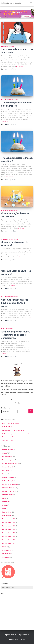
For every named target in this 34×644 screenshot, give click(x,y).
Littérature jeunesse (8, 46)
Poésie (4, 509)
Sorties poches (7, 550)
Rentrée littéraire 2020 (9, 543)
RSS (23, 639)
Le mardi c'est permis (9, 477)
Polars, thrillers (7, 512)
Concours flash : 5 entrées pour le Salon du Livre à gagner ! (15, 303)
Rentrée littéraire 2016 (9, 529)
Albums (5, 453)
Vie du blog (6, 557)
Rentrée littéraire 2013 (9, 519)
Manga (4, 498)
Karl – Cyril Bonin (7, 427)
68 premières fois (8, 450)
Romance (5, 547)
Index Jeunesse (10, 635)
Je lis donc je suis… (8, 440)
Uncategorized (7, 554)
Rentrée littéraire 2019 (9, 540)
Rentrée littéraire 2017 (9, 533)
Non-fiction (6, 502)
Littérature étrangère (8, 488)
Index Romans (24, 635)
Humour (5, 474)
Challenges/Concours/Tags (10, 100)
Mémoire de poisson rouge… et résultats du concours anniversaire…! (16, 335)
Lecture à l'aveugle (8, 481)
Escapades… (6, 470)
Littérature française (8, 491)
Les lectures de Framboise (10, 484)
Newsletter (13, 639)
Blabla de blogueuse (7, 329)
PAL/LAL (5, 505)
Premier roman (7, 516)
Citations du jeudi (7, 467)
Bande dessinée (7, 457)
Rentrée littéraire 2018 (9, 536)
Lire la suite (19, 66)
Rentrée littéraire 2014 (9, 523)
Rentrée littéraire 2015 (9, 526)
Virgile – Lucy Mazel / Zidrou (11, 423)
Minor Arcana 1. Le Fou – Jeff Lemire (13, 430)
